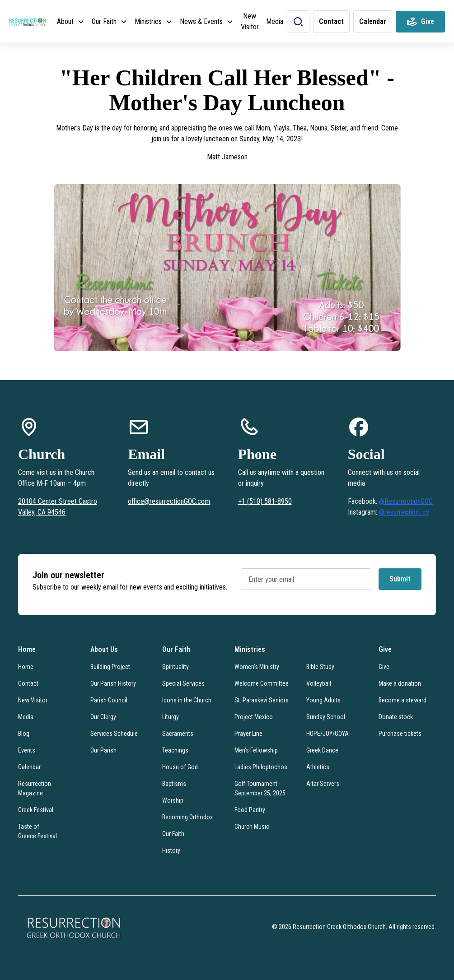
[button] (71, 22)
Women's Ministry (257, 667)
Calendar (29, 767)
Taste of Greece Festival (37, 831)
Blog (24, 734)
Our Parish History (113, 683)
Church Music (252, 827)
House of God (180, 767)
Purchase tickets (400, 734)
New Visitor (250, 21)
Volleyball (319, 683)
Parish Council (109, 700)
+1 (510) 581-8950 (265, 501)
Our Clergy (103, 717)
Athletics (318, 767)
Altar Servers (323, 784)
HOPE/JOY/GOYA (328, 734)
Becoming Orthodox (187, 817)
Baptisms (174, 784)
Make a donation (400, 683)
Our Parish (103, 750)
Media (275, 21)
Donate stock (396, 717)
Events (27, 750)
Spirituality (176, 667)
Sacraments (178, 734)
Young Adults (323, 700)
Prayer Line (248, 734)
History (171, 850)
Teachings (175, 750)
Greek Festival (36, 810)
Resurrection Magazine (35, 788)
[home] (28, 22)
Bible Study (320, 667)
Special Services (183, 683)
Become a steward (403, 700)
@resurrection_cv (404, 512)
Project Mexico (254, 717)
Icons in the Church (187, 700)
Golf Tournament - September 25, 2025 (260, 788)
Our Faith (173, 834)
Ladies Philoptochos (261, 767)
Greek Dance (322, 750)
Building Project (110, 667)
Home (26, 667)
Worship (173, 800)
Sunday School (326, 717)
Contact (28, 683)
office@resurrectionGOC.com (169, 501)
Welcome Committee (262, 683)
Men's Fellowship (256, 750)
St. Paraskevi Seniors (262, 700)
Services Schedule (114, 734)
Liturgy (171, 717)
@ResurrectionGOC (406, 501)
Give (384, 667)
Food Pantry (250, 810)
